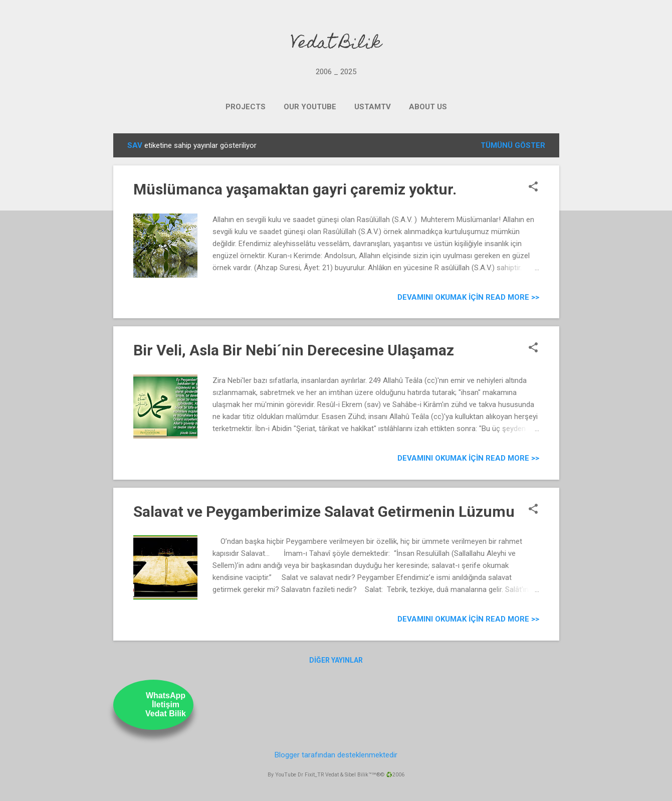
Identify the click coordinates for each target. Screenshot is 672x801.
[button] (533, 187)
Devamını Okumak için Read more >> (468, 297)
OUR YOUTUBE (310, 107)
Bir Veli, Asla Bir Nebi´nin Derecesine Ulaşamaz (294, 350)
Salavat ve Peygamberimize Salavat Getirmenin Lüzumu (324, 512)
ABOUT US (428, 107)
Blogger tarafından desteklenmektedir (336, 755)
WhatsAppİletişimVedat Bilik (166, 705)
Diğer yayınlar (336, 660)
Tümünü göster (513, 145)
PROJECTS (246, 107)
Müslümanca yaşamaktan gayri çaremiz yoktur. (295, 189)
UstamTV (373, 107)
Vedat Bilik (336, 44)
